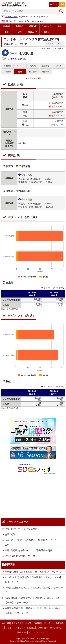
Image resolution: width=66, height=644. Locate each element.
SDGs (58, 66)
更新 (59, 44)
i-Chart (39, 628)
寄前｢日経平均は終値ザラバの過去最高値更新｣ (29, 550)
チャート (20, 66)
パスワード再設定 (33, 623)
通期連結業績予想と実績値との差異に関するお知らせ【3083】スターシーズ (33, 611)
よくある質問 (18, 623)
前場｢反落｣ (11, 534)
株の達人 (31, 628)
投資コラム (22, 632)
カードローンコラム (53, 628)
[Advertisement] (33, 496)
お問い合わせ (48, 623)
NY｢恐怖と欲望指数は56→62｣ (21, 556)
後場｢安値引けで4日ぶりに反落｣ (22, 529)
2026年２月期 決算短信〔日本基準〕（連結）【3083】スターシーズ (33, 580)
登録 (62, 4)
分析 (20, 72)
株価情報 (7, 66)
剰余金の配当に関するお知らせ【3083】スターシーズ (33, 572)
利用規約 (60, 623)
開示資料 (46, 72)
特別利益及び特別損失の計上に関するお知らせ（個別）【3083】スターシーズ (34, 600)
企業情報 (46, 66)
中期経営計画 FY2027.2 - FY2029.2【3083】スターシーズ (34, 590)
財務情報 (7, 72)
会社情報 (6, 623)
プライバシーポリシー (15, 628)
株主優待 (33, 72)
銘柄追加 (49, 44)
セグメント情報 (33, 78)
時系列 (33, 66)
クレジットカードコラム (39, 632)
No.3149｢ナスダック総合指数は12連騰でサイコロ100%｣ (31, 542)
